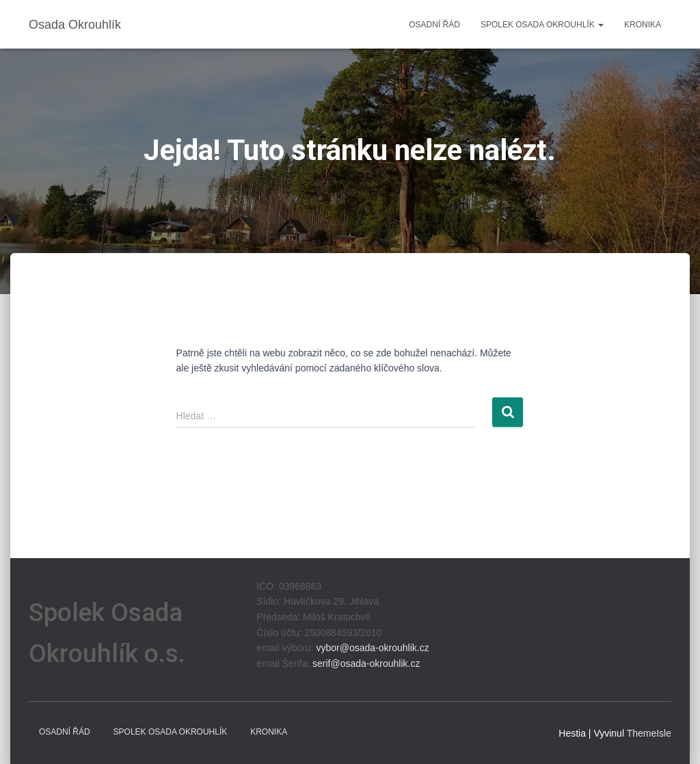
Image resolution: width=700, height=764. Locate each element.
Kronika (643, 25)
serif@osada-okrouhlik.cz (366, 663)
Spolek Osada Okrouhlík (542, 25)
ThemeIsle (649, 733)
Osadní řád (434, 25)
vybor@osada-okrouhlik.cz (372, 648)
